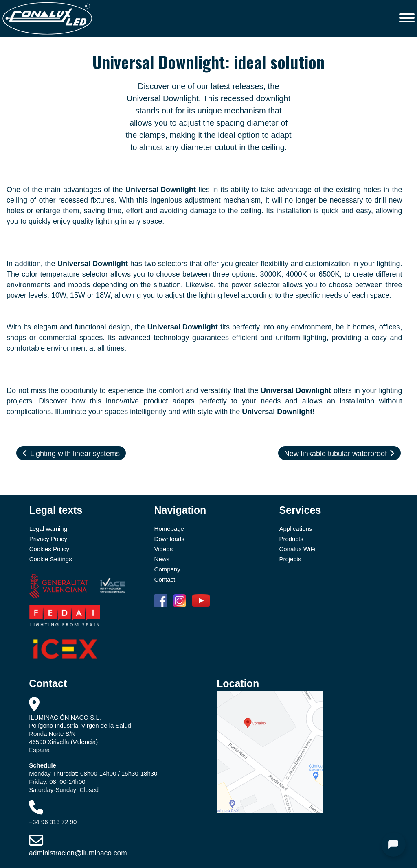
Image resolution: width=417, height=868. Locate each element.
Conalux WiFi (297, 549)
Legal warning (48, 529)
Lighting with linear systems (71, 454)
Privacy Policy (48, 539)
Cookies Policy (49, 549)
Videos (164, 549)
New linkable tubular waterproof (339, 454)
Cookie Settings (51, 559)
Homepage (169, 529)
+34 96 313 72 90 (53, 822)
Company (167, 569)
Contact (165, 579)
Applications (295, 529)
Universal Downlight (161, 190)
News (162, 559)
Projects (290, 559)
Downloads (169, 539)
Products (291, 539)
